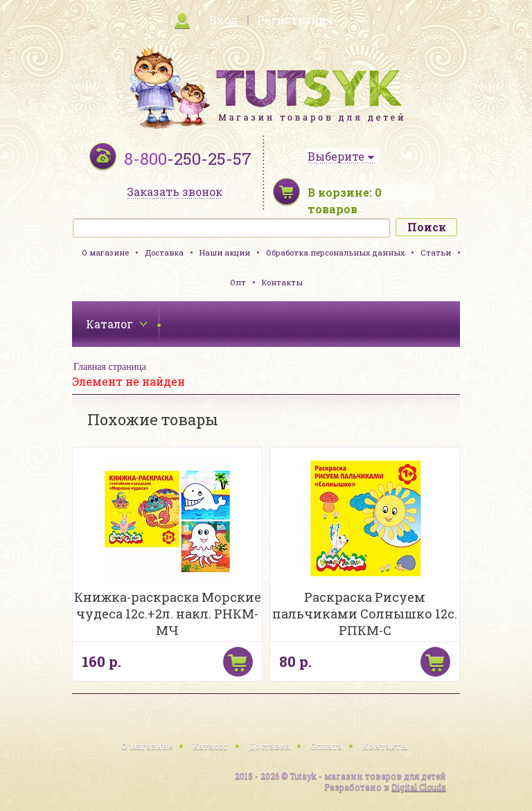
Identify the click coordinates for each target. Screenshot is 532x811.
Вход (223, 20)
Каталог (211, 746)
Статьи (436, 252)
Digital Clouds (419, 787)
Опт (238, 282)
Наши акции (225, 252)
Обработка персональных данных (335, 252)
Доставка (164, 252)
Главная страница (110, 367)
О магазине (105, 252)
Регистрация (295, 20)
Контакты (282, 282)
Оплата (326, 746)
